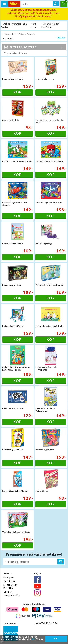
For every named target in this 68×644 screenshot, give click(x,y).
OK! (56, 639)
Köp (17, 92)
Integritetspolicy (12, 595)
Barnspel (31, 34)
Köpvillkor (8, 588)
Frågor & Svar (10, 585)
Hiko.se (6, 34)
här (34, 639)
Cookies (7, 592)
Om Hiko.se (9, 581)
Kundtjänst (9, 578)
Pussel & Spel (18, 34)
